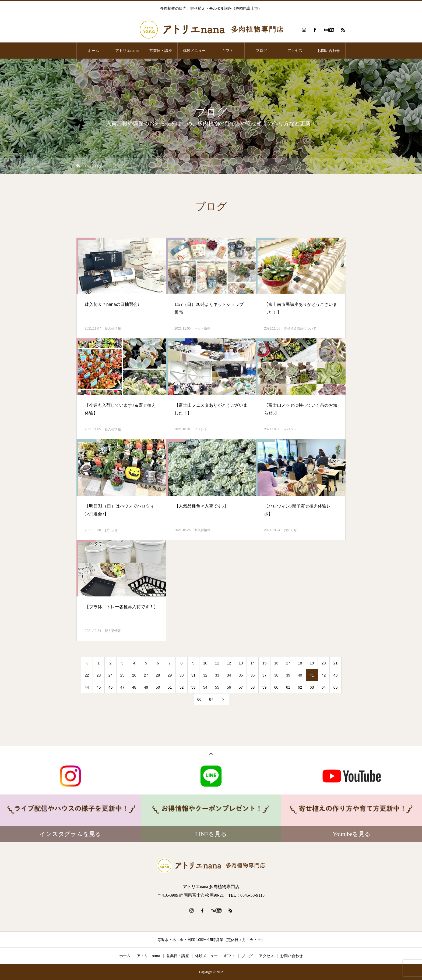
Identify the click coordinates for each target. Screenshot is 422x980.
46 (111, 687)
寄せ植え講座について (300, 328)
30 (182, 675)
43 (336, 675)
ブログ (261, 51)
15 (265, 663)
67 (211, 699)
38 (276, 675)
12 (229, 663)
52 (182, 687)
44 (87, 687)
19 (312, 663)
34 (229, 675)
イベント (201, 429)
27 (146, 675)
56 (229, 687)
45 (99, 687)
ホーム (93, 51)
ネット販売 (202, 328)
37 (265, 675)
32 (205, 675)
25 (122, 675)
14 (253, 663)
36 (253, 675)
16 (276, 663)
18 (300, 663)
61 (288, 687)
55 (217, 687)
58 (253, 687)
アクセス (295, 51)
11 (217, 663)
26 (134, 675)
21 (336, 663)
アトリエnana (127, 51)
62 (300, 687)
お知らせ (111, 530)
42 (324, 675)
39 (288, 675)
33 (217, 675)
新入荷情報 (113, 328)
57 (241, 687)
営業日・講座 (161, 51)
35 (241, 675)
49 (146, 687)
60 (276, 687)
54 (205, 687)
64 (324, 687)
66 (199, 699)
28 (158, 675)
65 (336, 687)
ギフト (228, 51)
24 (111, 675)
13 (241, 663)
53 (194, 687)
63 (312, 687)
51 (170, 687)
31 (194, 675)
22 (87, 675)
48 (134, 687)
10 (205, 663)
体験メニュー (194, 51)
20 (324, 663)
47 (122, 687)
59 (265, 687)
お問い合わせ (329, 51)
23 (99, 675)
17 (288, 663)
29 (170, 675)
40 (300, 675)
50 (158, 687)
